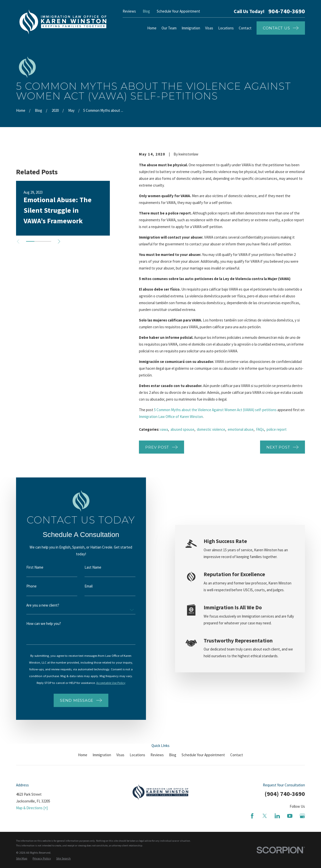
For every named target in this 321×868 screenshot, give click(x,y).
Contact (237, 755)
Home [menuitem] (152, 28)
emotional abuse (241, 429)
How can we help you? (39, 623)
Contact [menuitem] (245, 28)
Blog (146, 11)
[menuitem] (22, 859)
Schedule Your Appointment (178, 11)
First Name (30, 567)
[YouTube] (290, 816)
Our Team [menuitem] (169, 28)
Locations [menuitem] (226, 28)
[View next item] (59, 241)
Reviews (129, 11)
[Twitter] (265, 816)
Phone (26, 586)
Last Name (88, 567)
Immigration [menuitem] (191, 28)
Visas (120, 755)
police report (277, 429)
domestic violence (211, 429)
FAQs (260, 429)
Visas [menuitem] (209, 28)
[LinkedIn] (277, 816)
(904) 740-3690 (285, 794)
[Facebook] (252, 816)
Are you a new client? (38, 605)
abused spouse (182, 429)
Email (84, 586)
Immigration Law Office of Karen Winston (171, 417)
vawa (164, 429)
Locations (137, 755)
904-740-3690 (287, 11)
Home (83, 755)
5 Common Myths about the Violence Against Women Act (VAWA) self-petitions (215, 410)
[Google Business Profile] (302, 816)
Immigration (102, 755)
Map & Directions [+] (32, 808)
